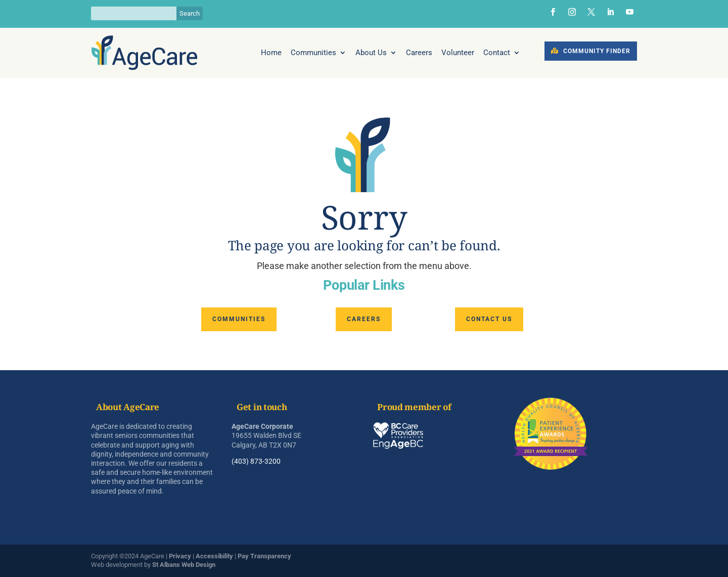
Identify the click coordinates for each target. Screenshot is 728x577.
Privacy (180, 556)
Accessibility (214, 556)
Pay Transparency (264, 556)
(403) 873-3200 (256, 461)
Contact (497, 53)
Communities (313, 53)
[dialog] (709, 557)
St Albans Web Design (184, 565)
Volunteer (458, 53)
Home (271, 53)
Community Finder (597, 51)
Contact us (489, 319)
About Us (371, 53)
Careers (419, 53)
